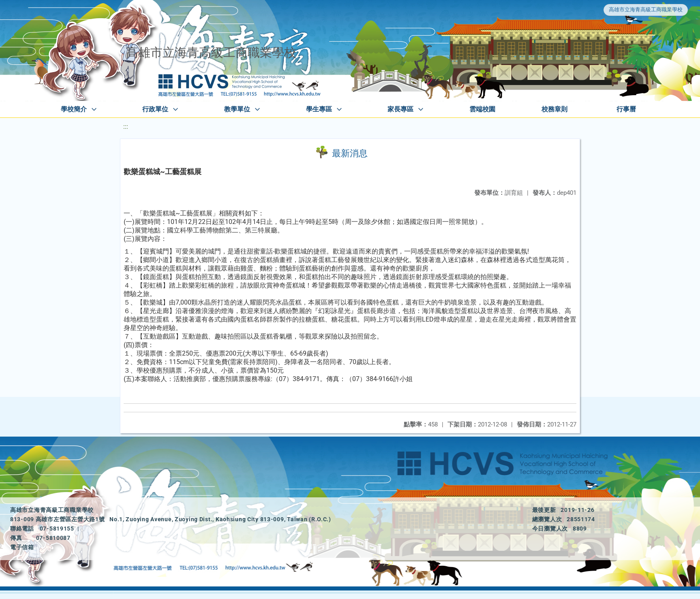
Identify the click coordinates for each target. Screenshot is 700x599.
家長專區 (400, 109)
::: (126, 127)
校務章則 (554, 109)
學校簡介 (74, 109)
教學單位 (237, 109)
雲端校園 (482, 109)
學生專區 (319, 109)
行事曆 (626, 109)
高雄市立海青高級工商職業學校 (646, 10)
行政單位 (155, 109)
